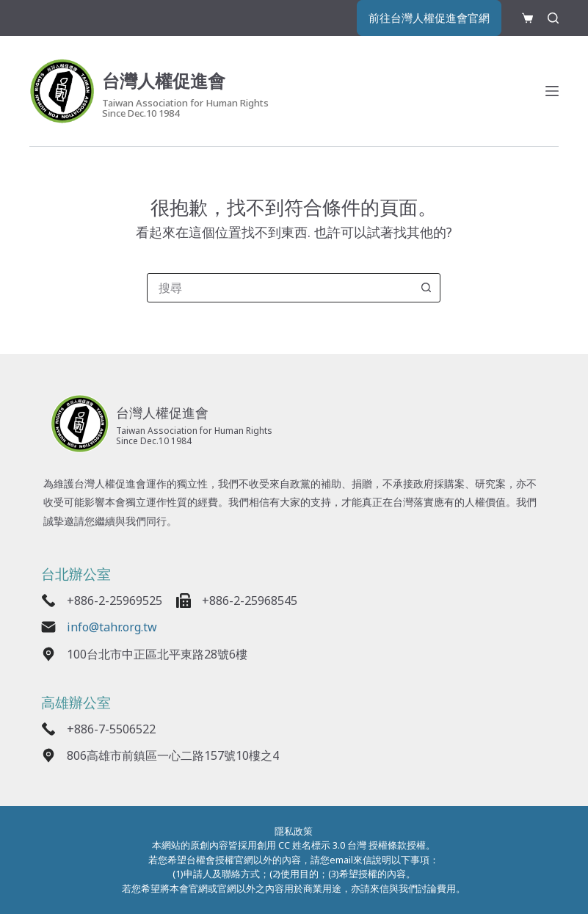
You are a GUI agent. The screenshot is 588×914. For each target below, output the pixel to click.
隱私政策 (294, 831)
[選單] (552, 93)
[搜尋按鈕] (426, 288)
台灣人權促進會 (179, 81)
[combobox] (280, 288)
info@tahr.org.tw (118, 630)
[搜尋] (553, 19)
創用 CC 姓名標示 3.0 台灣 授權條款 (332, 845)
